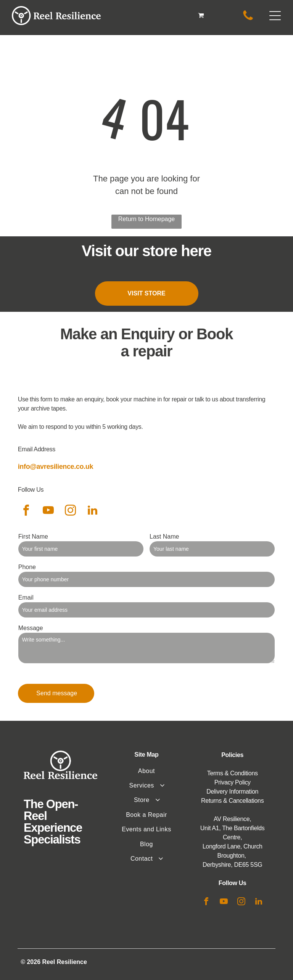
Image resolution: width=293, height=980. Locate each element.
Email (26, 597)
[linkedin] (93, 511)
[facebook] (26, 511)
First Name (33, 537)
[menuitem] (146, 771)
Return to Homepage (147, 219)
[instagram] (71, 511)
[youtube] (48, 511)
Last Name (164, 537)
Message (31, 628)
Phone (27, 567)
